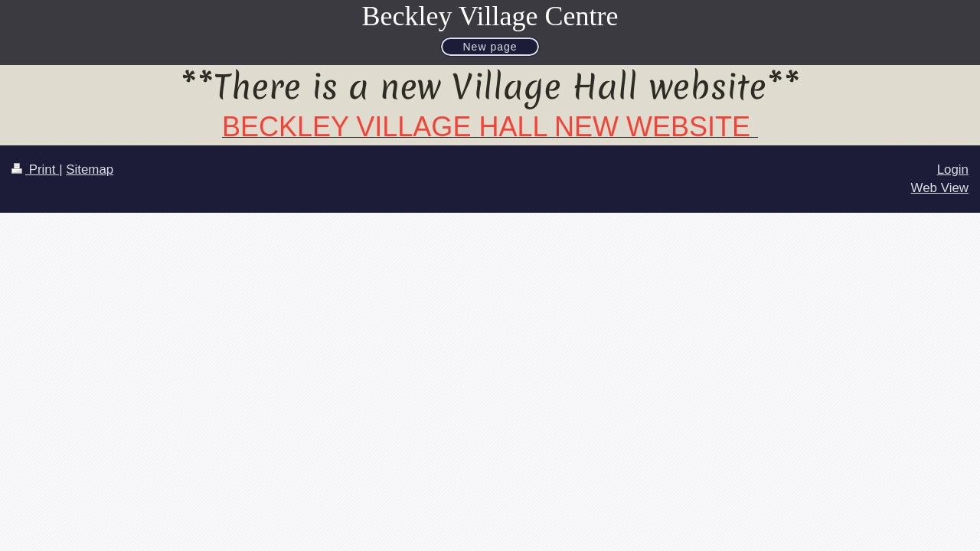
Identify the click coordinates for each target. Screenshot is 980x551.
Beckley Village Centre (490, 16)
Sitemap (90, 170)
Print (35, 170)
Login (953, 170)
